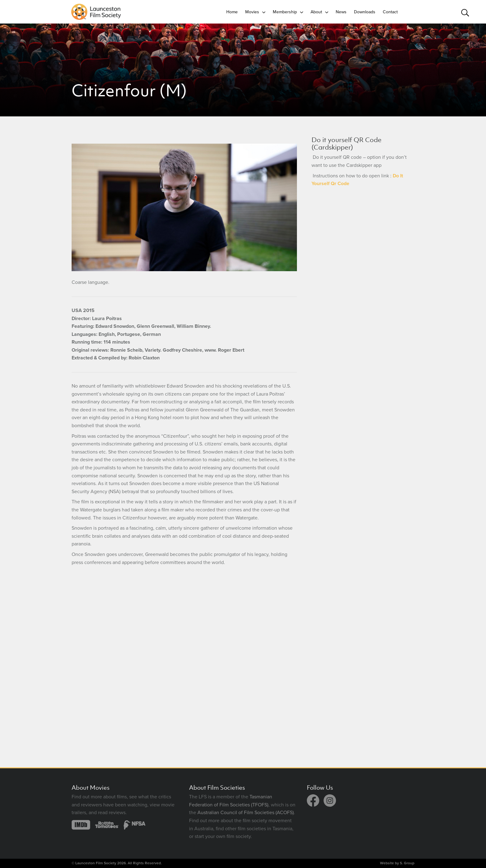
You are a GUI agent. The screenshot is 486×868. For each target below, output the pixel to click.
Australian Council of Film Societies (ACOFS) (246, 813)
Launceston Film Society (96, 863)
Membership (285, 12)
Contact (390, 12)
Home (232, 12)
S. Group (407, 863)
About (316, 12)
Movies (252, 12)
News (341, 12)
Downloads (365, 12)
